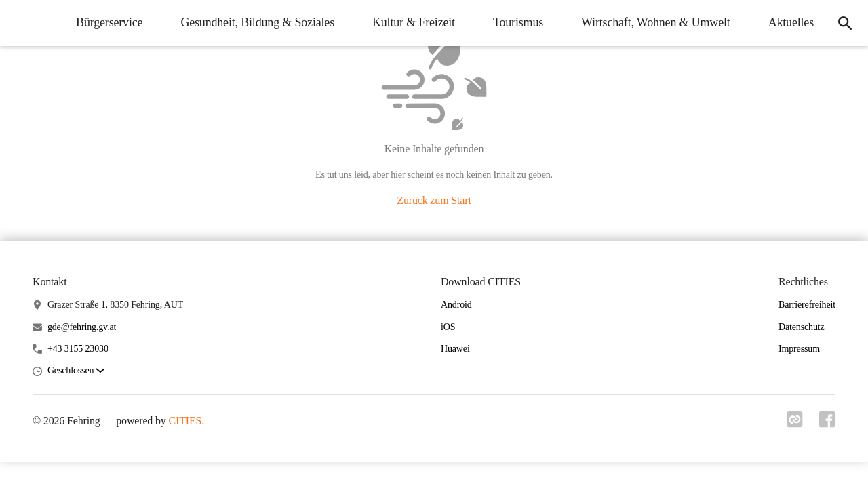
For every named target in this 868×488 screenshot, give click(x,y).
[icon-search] (845, 23)
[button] (76, 371)
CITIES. (187, 421)
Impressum (799, 349)
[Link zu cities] (795, 424)
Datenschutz (802, 327)
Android (456, 305)
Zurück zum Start (434, 200)
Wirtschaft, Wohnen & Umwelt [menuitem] (656, 22)
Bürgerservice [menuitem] (109, 22)
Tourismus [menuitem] (518, 22)
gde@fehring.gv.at (82, 327)
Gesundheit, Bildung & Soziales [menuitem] (257, 22)
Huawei (455, 349)
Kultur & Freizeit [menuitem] (414, 22)
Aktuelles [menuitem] (791, 22)
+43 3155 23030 (78, 349)
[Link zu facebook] (827, 424)
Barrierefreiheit (807, 305)
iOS (448, 327)
